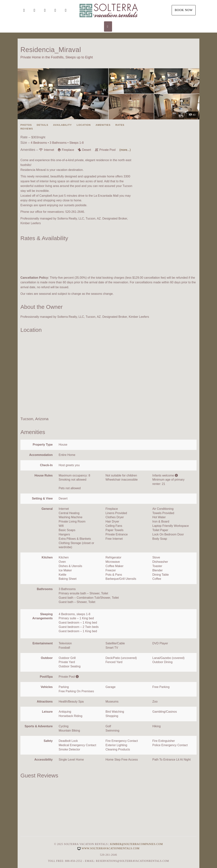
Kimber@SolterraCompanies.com (137, 844)
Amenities (103, 125)
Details (43, 125)
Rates (120, 125)
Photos (26, 125)
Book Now (184, 10)
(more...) (125, 150)
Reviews (27, 129)
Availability (62, 125)
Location (84, 125)
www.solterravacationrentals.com (108, 848)
